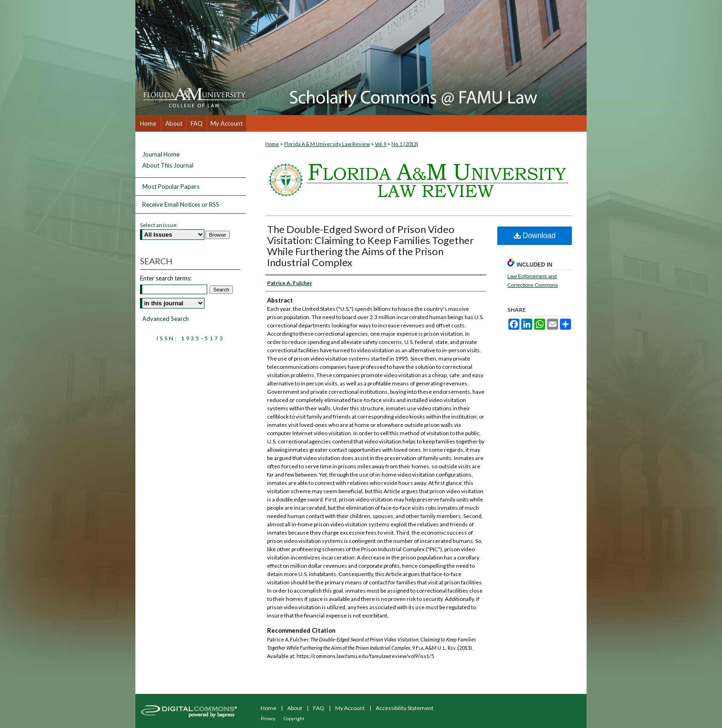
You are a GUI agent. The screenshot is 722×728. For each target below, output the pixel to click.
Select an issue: (159, 225)
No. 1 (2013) (405, 144)
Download (535, 236)
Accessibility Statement (405, 708)
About (295, 708)
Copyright (294, 718)
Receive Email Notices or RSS (181, 204)
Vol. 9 (381, 144)
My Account (350, 708)
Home (272, 144)
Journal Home (161, 154)
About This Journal (168, 166)
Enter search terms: (166, 278)
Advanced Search (166, 319)
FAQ (319, 708)
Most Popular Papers (171, 186)
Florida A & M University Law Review (327, 144)
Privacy (268, 718)
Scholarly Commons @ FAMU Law (416, 58)
